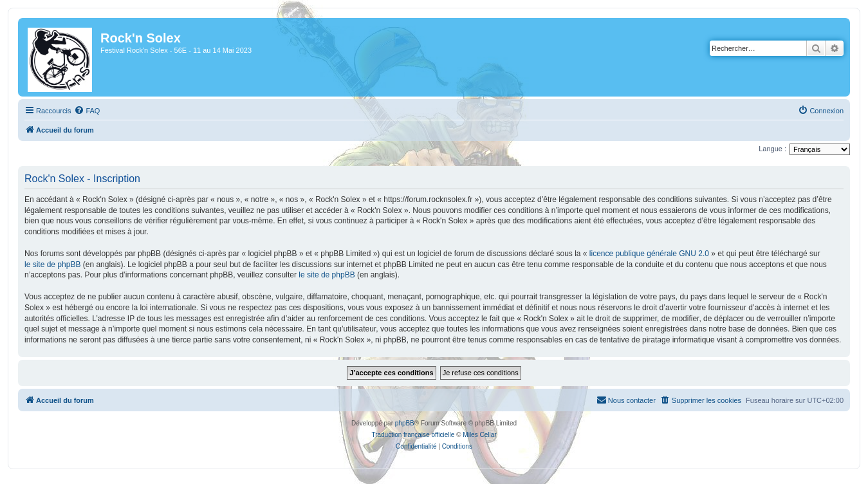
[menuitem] (87, 111)
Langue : (772, 149)
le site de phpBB (52, 265)
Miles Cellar (479, 435)
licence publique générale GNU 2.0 (649, 254)
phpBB (405, 423)
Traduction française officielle (413, 435)
